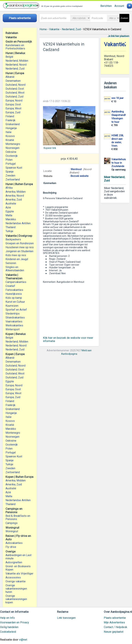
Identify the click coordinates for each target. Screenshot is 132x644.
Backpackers (13, 239)
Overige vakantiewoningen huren (16, 589)
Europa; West (13, 108)
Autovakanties (14, 543)
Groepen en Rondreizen (20, 243)
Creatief (10, 286)
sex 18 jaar (117, 98)
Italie (9, 132)
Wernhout (76, 169)
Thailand (10, 227)
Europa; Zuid (13, 112)
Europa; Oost (13, 104)
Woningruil (12, 531)
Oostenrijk (12, 156)
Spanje (10, 172)
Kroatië (10, 140)
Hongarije (11, 128)
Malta (9, 215)
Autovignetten (14, 562)
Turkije (9, 231)
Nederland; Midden (17, 61)
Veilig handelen (9, 627)
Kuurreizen (12, 306)
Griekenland (13, 124)
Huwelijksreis (14, 294)
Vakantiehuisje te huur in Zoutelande (120, 163)
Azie (8, 207)
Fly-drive (11, 547)
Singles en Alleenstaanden (15, 269)
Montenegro (13, 144)
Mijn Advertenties (114, 622)
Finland (10, 116)
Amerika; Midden (16, 192)
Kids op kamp (14, 298)
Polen (9, 160)
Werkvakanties (14, 325)
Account (119, 6)
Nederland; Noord (16, 65)
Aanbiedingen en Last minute (18, 557)
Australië (11, 488)
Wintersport (13, 329)
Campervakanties (16, 282)
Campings (12, 523)
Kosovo (10, 136)
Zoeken (124, 18)
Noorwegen (12, 148)
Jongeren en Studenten (19, 251)
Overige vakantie (16, 581)
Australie (11, 204)
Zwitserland (13, 179)
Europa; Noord (14, 101)
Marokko (11, 219)
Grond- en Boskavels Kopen (18, 568)
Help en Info (7, 618)
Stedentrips (13, 314)
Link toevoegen (66, 618)
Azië (8, 492)
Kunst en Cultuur (15, 302)
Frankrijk (10, 120)
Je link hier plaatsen (119, 36)
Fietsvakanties (14, 290)
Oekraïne (11, 152)
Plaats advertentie (115, 618)
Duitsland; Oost (15, 89)
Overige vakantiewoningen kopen (16, 599)
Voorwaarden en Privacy (15, 622)
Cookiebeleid (8, 632)
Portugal (11, 164)
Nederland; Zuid (15, 69)
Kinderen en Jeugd (17, 259)
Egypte (10, 211)
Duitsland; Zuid (14, 97)
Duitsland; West (15, 93)
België (9, 57)
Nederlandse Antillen (18, 223)
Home (43, 29)
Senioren (11, 263)
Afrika (9, 188)
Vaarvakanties (14, 321)
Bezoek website (80, 176)
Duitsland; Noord (15, 85)
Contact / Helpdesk (115, 627)
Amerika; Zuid (14, 200)
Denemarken (13, 81)
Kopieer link (50, 148)
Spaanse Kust (14, 168)
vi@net (23, 640)
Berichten (106, 6)
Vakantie (54, 29)
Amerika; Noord (15, 196)
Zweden (10, 176)
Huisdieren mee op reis (20, 247)
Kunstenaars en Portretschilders (15, 47)
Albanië (10, 77)
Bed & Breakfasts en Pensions (18, 517)
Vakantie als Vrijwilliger (19, 574)
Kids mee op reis (16, 255)
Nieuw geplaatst (114, 632)
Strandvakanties (15, 318)
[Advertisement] (69, 75)
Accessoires (13, 577)
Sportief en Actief (16, 310)
